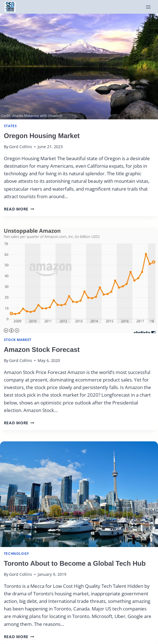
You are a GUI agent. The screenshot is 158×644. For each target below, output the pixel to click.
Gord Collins (21, 147)
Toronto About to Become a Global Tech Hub (75, 563)
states (10, 126)
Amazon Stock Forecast (42, 350)
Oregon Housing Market (42, 136)
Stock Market (18, 340)
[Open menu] (148, 7)
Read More (19, 209)
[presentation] (79, 67)
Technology (16, 553)
